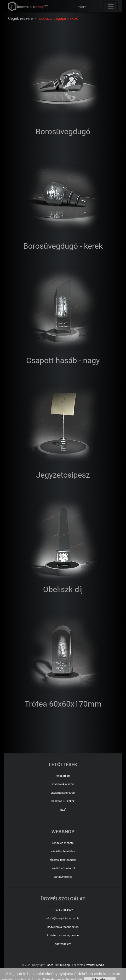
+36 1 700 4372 (63, 910)
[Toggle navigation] (111, 6)
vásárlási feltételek (63, 851)
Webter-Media (95, 965)
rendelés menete (63, 843)
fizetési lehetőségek (63, 860)
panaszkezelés (63, 877)
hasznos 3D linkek (63, 801)
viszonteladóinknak (63, 793)
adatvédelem (63, 944)
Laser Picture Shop (58, 965)
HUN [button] (81, 7)
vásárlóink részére (63, 784)
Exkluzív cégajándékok (58, 18)
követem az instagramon (63, 935)
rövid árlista (63, 776)
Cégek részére (20, 18)
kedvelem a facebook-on (63, 927)
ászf (63, 810)
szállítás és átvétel (63, 868)
